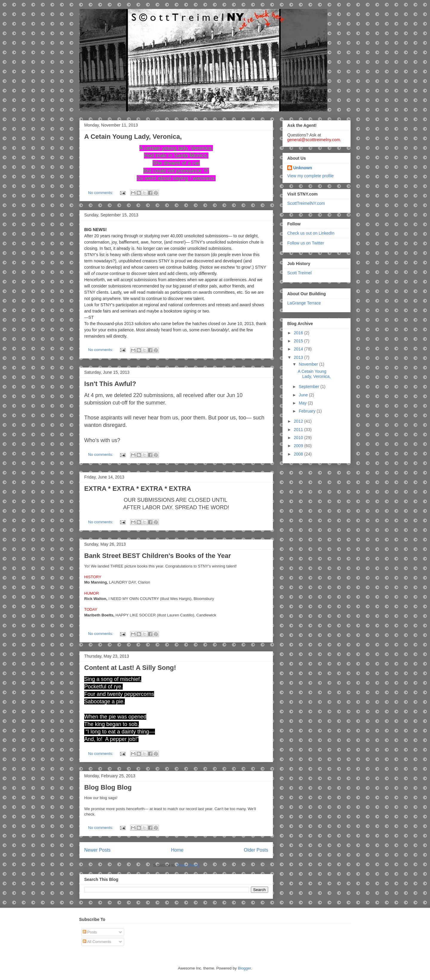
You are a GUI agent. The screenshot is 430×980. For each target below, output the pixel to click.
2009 (299, 446)
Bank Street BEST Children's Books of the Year (158, 556)
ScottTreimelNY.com (306, 203)
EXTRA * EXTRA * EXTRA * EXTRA (138, 489)
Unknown (303, 168)
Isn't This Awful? (110, 384)
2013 (299, 357)
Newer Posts (97, 850)
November (309, 364)
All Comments (97, 942)
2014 (299, 349)
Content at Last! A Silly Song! (130, 668)
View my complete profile (310, 176)
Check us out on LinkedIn (311, 233)
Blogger (244, 968)
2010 (299, 438)
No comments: (101, 193)
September (309, 387)
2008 (299, 454)
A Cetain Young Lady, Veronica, (133, 137)
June (304, 395)
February (308, 411)
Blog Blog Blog (108, 787)
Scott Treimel (300, 273)
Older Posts (256, 850)
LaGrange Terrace (304, 303)
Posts (90, 932)
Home (177, 850)
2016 (299, 333)
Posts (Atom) (188, 865)
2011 (299, 430)
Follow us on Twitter (306, 243)
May (303, 403)
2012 (299, 421)
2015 (299, 341)
